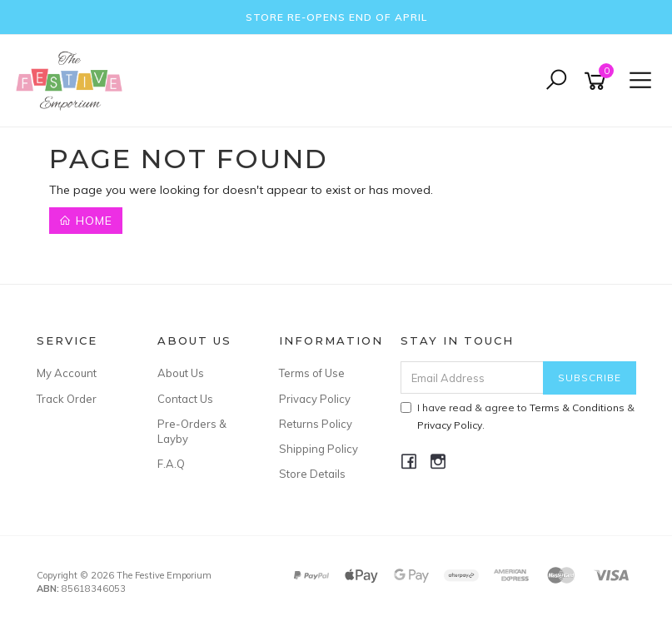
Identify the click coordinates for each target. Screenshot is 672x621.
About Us (181, 373)
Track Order (67, 399)
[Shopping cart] (598, 81)
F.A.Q (171, 464)
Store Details (312, 474)
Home (86, 221)
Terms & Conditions (577, 407)
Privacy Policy (315, 399)
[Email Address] (472, 378)
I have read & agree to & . (518, 416)
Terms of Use (312, 373)
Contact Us (185, 399)
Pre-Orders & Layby (192, 431)
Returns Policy (316, 424)
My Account (67, 373)
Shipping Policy (319, 449)
